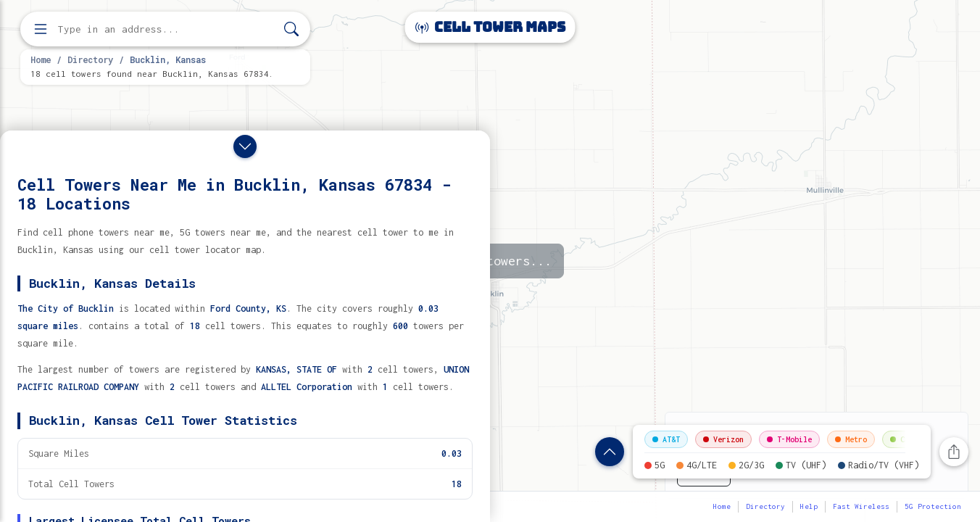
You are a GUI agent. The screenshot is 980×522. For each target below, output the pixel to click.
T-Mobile (789, 439)
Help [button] (809, 506)
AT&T (666, 439)
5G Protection (933, 506)
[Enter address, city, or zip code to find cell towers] (167, 29)
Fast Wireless (861, 506)
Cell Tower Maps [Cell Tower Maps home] (490, 27)
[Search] (291, 29)
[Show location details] (610, 452)
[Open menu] (41, 29)
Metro (851, 439)
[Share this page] (954, 452)
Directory (90, 59)
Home (41, 59)
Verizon (723, 439)
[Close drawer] (245, 146)
